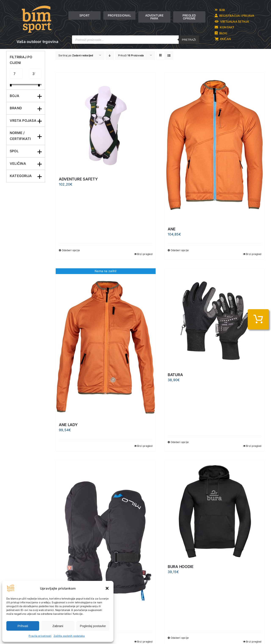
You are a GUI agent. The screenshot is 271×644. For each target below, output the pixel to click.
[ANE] (214, 148)
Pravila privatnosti (40, 636)
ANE (172, 229)
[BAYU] (106, 535)
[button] (107, 588)
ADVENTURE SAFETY (78, 179)
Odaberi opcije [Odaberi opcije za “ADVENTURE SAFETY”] (71, 250)
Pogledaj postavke (93, 626)
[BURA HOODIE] (214, 510)
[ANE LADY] (106, 343)
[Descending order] (110, 55)
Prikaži (131, 55)
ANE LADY (68, 425)
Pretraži (189, 40)
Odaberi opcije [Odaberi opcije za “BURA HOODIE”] (180, 638)
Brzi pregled (145, 254)
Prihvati (23, 626)
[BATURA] (214, 318)
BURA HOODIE (181, 567)
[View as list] (169, 55)
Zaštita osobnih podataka (69, 636)
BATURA (175, 375)
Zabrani (58, 626)
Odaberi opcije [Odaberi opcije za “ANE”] (180, 250)
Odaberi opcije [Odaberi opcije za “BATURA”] (180, 442)
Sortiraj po (76, 55)
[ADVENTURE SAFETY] (106, 123)
